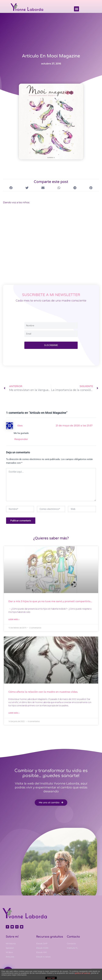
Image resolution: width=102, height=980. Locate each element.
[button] (76, 9)
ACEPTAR (51, 978)
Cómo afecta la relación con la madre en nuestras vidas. (43, 692)
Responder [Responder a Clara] (22, 439)
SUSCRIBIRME (51, 345)
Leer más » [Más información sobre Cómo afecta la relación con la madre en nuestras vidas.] (14, 713)
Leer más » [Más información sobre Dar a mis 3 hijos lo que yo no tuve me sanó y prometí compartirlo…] (14, 620)
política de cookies (83, 973)
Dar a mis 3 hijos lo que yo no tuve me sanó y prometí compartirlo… (50, 601)
